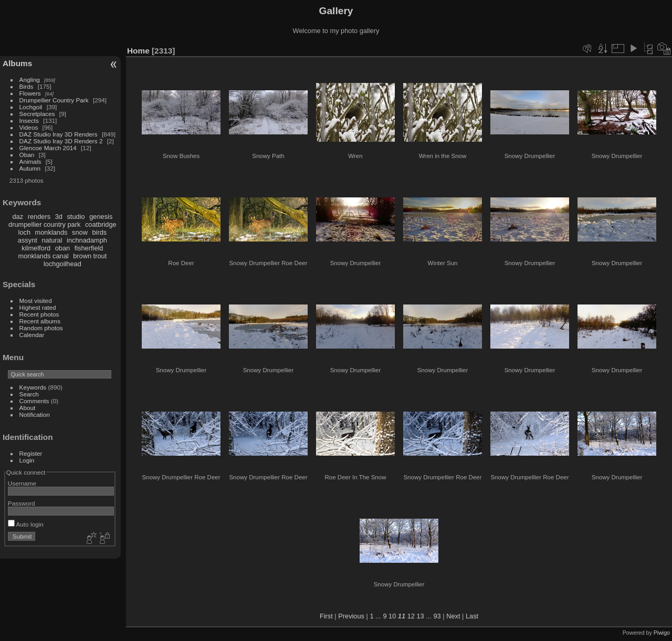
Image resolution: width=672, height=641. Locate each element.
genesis (101, 217)
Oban (27, 155)
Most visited (36, 301)
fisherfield (89, 248)
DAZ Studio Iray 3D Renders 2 (61, 141)
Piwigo (662, 633)
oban (62, 248)
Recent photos (39, 314)
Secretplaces (37, 114)
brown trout (90, 256)
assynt (28, 240)
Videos (29, 127)
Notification (35, 414)
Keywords (33, 387)
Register (31, 453)
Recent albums (40, 321)
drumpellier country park (44, 224)
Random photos (41, 328)
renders (39, 217)
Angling (30, 80)
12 (411, 616)
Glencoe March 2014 (48, 148)
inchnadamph (87, 240)
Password (22, 503)
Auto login (26, 524)
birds (99, 232)
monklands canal (44, 256)
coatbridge (101, 224)
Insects (29, 120)
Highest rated (38, 307)
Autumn (30, 168)
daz (18, 217)
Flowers (30, 93)
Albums (17, 63)
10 (392, 616)
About (28, 408)
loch (24, 232)
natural (52, 240)
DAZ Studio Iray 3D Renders (59, 134)
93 (437, 616)
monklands (51, 232)
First (326, 616)
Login (27, 460)
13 (420, 616)
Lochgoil (31, 107)
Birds (27, 86)
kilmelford (36, 248)
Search (29, 394)
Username (22, 483)
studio (76, 217)
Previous (351, 616)
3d (59, 217)
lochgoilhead (62, 264)
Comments (34, 401)
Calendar (32, 335)
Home (138, 51)
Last (472, 616)
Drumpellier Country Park (54, 100)
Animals (30, 161)
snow (80, 232)
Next (453, 616)
